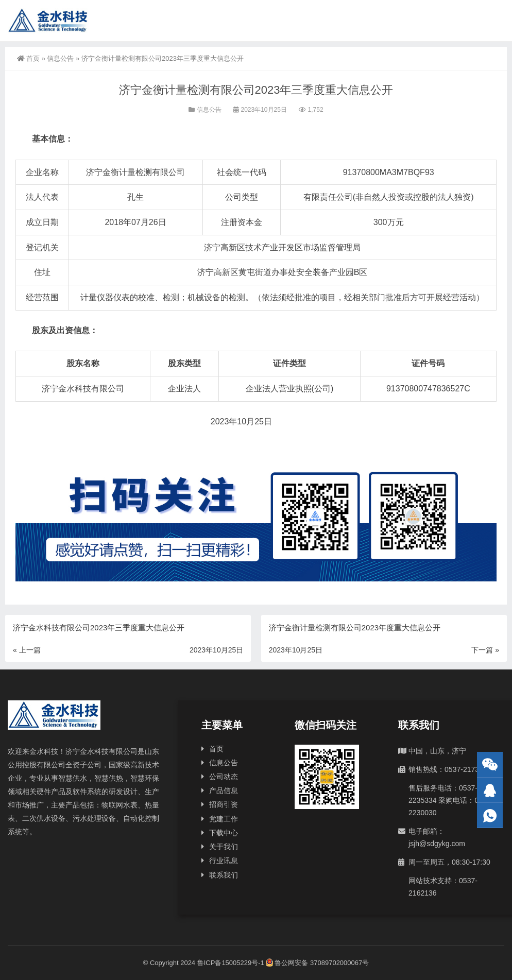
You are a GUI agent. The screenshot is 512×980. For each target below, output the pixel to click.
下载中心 (224, 833)
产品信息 (224, 790)
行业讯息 (224, 861)
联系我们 (224, 875)
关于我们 (224, 847)
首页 (28, 58)
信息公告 (60, 58)
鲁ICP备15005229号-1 (231, 963)
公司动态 (224, 777)
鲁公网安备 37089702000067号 (317, 963)
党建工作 (224, 819)
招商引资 (224, 804)
